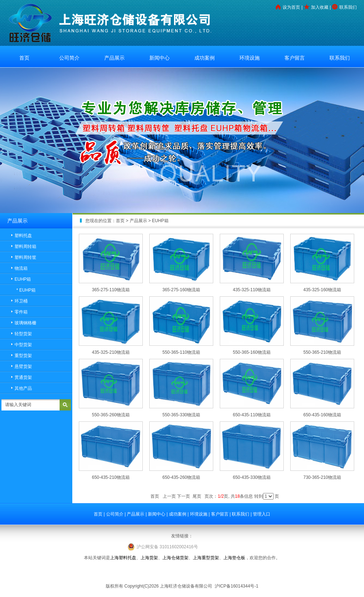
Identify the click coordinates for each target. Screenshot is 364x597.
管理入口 (262, 514)
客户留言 (295, 58)
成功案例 (205, 58)
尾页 (197, 496)
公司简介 (69, 58)
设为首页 (291, 7)
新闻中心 (159, 58)
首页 (24, 58)
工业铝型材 (182, 572)
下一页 (183, 496)
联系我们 (348, 7)
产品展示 (114, 58)
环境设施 (250, 58)
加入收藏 (320, 7)
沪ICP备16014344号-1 (236, 586)
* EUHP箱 (26, 290)
